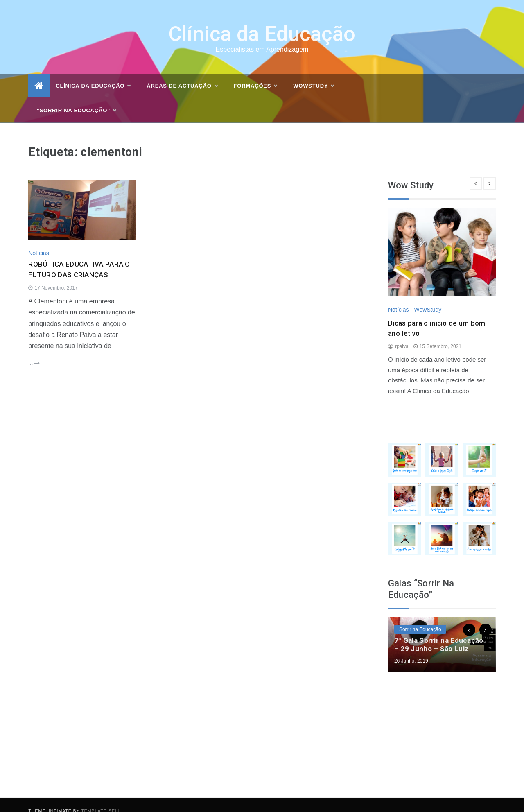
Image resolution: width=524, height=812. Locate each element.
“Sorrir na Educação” (76, 99)
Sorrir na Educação (420, 617)
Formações (255, 74)
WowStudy (428, 297)
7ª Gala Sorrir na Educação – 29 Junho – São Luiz (439, 632)
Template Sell (101, 798)
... (34, 352)
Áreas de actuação (182, 74)
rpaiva (402, 334)
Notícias (39, 241)
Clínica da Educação (262, 22)
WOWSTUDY (313, 74)
